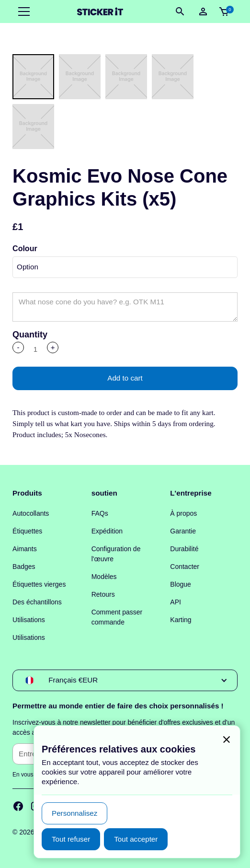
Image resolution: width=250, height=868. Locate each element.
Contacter (185, 567)
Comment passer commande (117, 617)
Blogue (181, 584)
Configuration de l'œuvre (116, 554)
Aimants (25, 549)
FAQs (100, 513)
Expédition (107, 531)
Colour (25, 249)
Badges (24, 567)
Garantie (183, 531)
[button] (22, 12)
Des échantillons (37, 602)
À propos (183, 513)
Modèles (104, 577)
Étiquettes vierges (39, 584)
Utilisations (29, 620)
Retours (103, 594)
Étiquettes (27, 531)
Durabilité (184, 549)
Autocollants (31, 513)
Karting (181, 620)
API (176, 602)
